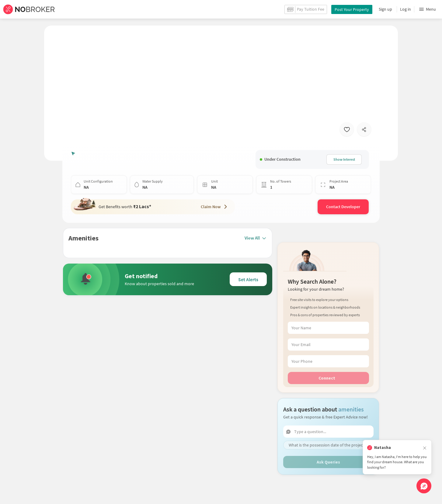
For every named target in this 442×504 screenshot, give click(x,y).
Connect (327, 363)
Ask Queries (328, 447)
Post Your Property (352, 9)
